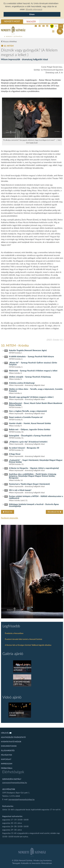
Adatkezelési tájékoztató (13, 737)
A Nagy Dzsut (15, 454)
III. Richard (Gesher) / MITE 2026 (22, 683)
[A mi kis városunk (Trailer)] (20, 710)
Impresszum (7, 764)
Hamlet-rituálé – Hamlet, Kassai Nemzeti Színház (30, 423)
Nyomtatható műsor (11, 742)
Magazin (31, 22)
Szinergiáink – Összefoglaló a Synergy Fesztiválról (30, 436)
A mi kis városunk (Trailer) (16, 714)
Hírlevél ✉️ (6, 733)
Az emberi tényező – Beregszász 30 (24, 448)
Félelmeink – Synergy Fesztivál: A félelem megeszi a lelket (33, 371)
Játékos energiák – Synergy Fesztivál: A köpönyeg (30, 377)
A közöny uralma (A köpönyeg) (22, 383)
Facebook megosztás (10, 518)
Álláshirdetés (8, 751)
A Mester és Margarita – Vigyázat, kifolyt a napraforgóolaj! (34, 468)
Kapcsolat (6, 759)
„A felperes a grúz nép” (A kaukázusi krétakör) (28, 442)
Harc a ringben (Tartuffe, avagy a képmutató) (28, 411)
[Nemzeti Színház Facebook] (40, 26)
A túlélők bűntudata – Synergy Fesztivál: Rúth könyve (31, 357)
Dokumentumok (9, 746)
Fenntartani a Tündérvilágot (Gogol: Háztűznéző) (29, 484)
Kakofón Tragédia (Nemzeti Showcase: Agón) (28, 350)
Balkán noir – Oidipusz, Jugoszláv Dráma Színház (30, 430)
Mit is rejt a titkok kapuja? (20, 490)
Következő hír (54, 512)
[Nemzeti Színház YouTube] (44, 26)
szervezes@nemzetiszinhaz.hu (15, 783)
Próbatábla (7, 768)
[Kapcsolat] (36, 26)
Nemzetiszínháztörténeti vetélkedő (22, 669)
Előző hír (7, 512)
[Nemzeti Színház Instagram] (47, 26)
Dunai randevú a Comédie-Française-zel (26, 417)
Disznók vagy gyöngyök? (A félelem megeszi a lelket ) (31, 397)
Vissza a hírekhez (9, 42)
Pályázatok (7, 755)
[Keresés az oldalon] (60, 31)
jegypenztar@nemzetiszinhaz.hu (21, 800)
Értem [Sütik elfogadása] (32, 14)
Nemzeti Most (12, 22)
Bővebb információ (34, 9)
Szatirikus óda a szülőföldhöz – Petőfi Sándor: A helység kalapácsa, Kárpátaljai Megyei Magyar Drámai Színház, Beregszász (33, 476)
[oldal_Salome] (32, 572)
